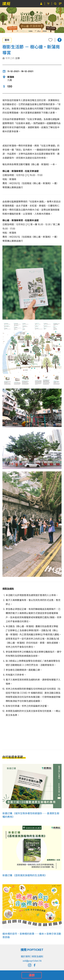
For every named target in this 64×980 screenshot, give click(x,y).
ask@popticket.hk (32, 961)
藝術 (7, 40)
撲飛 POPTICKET (32, 950)
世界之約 (10, 58)
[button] (60, 40)
